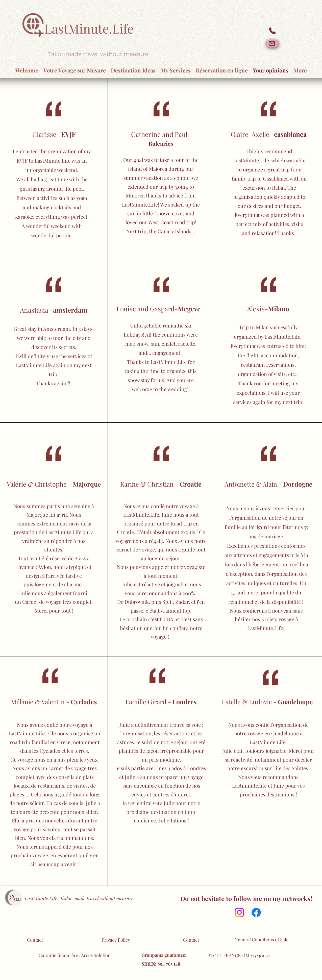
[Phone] (272, 31)
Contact (35, 940)
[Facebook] (256, 912)
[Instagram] (239, 912)
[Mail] (272, 44)
